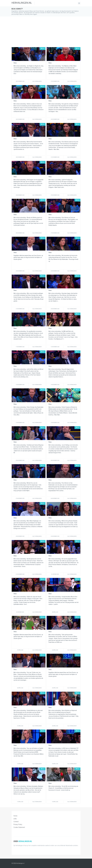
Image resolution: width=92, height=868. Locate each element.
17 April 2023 (20, 802)
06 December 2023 (20, 119)
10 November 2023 (55, 423)
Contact (16, 822)
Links (15, 819)
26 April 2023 (55, 650)
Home (15, 816)
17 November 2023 (20, 347)
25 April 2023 (20, 688)
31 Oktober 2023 (55, 574)
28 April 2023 (55, 612)
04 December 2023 (20, 157)
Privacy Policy (18, 824)
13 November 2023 (20, 423)
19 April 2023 (20, 764)
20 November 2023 (55, 309)
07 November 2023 (20, 498)
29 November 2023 (55, 195)
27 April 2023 (20, 650)
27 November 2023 (55, 233)
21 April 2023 (20, 726)
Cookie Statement (19, 827)
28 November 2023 (20, 233)
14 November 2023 (55, 385)
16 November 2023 (55, 347)
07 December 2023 (55, 81)
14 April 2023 (55, 802)
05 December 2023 (55, 119)
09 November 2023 (20, 460)
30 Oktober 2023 (20, 612)
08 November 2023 (55, 460)
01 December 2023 (55, 157)
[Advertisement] (46, 32)
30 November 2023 (20, 195)
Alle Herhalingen (37, 81)
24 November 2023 (20, 271)
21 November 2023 (20, 309)
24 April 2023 (55, 688)
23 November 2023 (55, 271)
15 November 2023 (20, 385)
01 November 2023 (20, 574)
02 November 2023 (55, 536)
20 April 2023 (55, 726)
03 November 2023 (20, 536)
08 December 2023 (20, 81)
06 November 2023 (55, 498)
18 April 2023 (55, 764)
